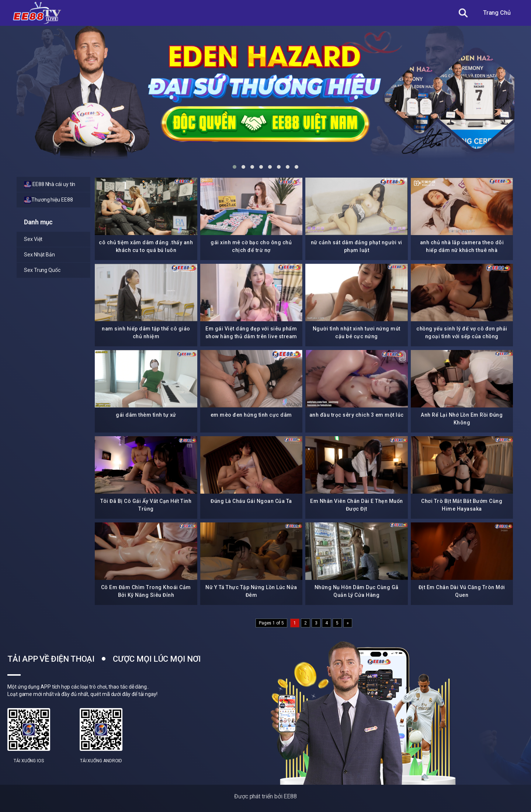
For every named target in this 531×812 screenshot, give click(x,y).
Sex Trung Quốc (42, 270)
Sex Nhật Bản (39, 255)
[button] (235, 167)
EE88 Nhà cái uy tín (50, 185)
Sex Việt (33, 239)
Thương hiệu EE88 (48, 200)
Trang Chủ (497, 13)
